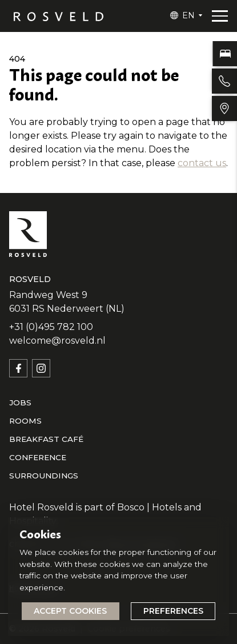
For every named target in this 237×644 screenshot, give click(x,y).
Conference (38, 457)
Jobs (20, 402)
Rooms (25, 421)
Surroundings (44, 476)
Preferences (173, 611)
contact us (202, 163)
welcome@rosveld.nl (57, 341)
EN (188, 15)
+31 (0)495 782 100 (51, 327)
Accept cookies (70, 611)
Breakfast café (46, 439)
